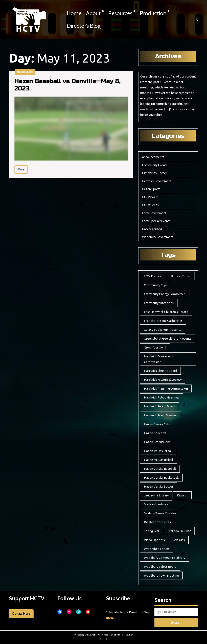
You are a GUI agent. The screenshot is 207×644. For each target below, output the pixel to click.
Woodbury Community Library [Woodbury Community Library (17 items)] (165, 558)
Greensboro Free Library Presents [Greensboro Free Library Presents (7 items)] (168, 338)
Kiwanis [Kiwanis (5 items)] (182, 495)
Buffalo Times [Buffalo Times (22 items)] (181, 276)
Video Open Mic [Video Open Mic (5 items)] (155, 540)
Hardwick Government (157, 181)
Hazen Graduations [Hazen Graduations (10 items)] (157, 442)
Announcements (153, 157)
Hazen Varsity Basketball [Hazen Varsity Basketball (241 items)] (161, 478)
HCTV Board (150, 197)
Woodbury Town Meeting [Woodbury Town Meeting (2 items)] (161, 575)
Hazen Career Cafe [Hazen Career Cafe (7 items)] (157, 424)
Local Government (154, 213)
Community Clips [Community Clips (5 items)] (156, 285)
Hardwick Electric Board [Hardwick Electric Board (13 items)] (160, 371)
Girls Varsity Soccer (154, 173)
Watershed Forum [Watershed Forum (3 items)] (156, 549)
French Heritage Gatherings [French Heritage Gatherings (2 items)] (163, 321)
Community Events (155, 165)
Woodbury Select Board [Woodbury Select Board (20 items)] (160, 567)
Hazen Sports (29, 109)
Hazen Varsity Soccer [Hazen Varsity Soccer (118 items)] (159, 486)
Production (153, 13)
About (93, 13)
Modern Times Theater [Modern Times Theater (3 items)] (160, 513)
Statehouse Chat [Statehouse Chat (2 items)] (179, 531)
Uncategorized (152, 229)
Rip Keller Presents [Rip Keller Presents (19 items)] (157, 522)
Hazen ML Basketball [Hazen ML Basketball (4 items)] (158, 460)
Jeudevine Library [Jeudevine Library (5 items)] (156, 495)
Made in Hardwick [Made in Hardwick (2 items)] (156, 504)
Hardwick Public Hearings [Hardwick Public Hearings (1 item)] (162, 397)
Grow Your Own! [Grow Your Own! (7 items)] (155, 347)
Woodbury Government (158, 237)
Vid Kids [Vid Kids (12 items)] (179, 540)
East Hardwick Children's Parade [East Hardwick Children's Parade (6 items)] (166, 312)
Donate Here (21, 614)
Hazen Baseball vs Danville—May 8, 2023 (41, 113)
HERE (110, 618)
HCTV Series (150, 205)
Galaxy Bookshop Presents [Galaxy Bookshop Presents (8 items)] (163, 330)
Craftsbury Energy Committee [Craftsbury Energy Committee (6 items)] (165, 294)
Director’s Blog (84, 26)
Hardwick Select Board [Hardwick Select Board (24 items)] (159, 406)
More (28, 137)
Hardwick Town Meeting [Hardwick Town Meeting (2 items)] (161, 415)
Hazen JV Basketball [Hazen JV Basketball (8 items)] (158, 451)
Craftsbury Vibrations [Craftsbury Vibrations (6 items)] (159, 303)
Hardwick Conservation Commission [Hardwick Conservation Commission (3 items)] (160, 359)
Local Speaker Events (156, 221)
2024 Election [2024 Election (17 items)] (153, 276)
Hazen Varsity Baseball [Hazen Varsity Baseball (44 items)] (160, 469)
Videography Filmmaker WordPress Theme (95, 635)
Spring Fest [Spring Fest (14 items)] (152, 531)
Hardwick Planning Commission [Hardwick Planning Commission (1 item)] (166, 388)
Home (74, 13)
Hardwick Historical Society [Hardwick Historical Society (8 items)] (163, 380)
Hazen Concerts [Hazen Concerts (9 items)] (155, 433)
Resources (120, 13)
